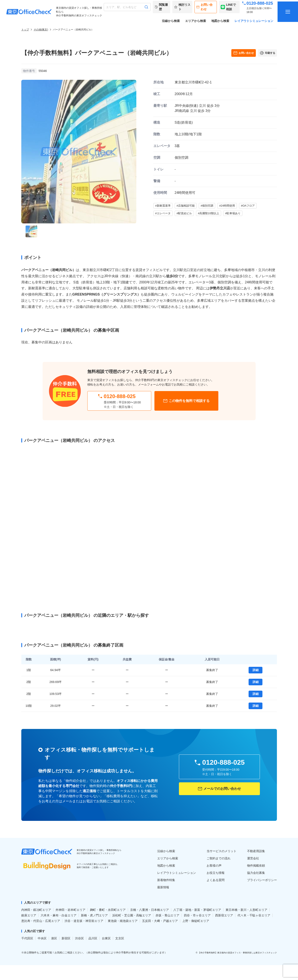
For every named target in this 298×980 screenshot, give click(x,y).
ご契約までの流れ (219, 858)
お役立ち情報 (216, 873)
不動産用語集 (256, 851)
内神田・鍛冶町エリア (36, 910)
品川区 (93, 938)
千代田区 (27, 938)
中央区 (42, 938)
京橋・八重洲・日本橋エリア (150, 910)
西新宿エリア (224, 915)
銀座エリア (29, 915)
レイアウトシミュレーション (254, 21)
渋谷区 (79, 938)
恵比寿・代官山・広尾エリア (41, 921)
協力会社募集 (256, 873)
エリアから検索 (196, 21)
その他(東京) (41, 30)
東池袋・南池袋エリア (123, 921)
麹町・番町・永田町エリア (108, 910)
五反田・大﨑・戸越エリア (160, 921)
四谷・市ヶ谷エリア (197, 915)
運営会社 (253, 858)
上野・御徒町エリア (196, 921)
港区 (54, 938)
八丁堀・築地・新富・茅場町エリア (197, 910)
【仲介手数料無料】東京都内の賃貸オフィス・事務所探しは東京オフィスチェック (238, 953)
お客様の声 (214, 866)
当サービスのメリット (222, 851)
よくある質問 (216, 880)
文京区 (120, 938)
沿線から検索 (171, 21)
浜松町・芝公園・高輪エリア (132, 915)
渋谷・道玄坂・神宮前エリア (84, 921)
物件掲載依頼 (256, 866)
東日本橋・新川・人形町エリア (246, 910)
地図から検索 (220, 21)
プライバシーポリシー (262, 880)
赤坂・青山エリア (167, 915)
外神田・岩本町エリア (71, 910)
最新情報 (163, 887)
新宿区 (66, 938)
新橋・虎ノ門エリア (94, 915)
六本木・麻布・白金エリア (59, 915)
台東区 (106, 938)
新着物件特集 (166, 880)
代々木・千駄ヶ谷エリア (254, 915)
